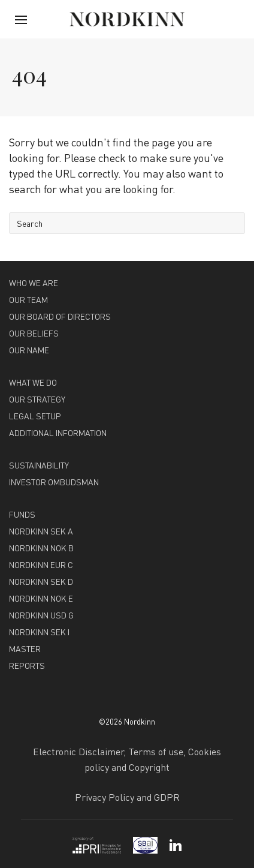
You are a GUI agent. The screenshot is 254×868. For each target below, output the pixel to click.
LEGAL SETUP (35, 416)
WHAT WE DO (33, 382)
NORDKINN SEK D (41, 581)
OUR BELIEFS (34, 333)
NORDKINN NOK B (41, 548)
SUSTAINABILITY (39, 465)
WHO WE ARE (34, 283)
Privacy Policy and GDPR (127, 797)
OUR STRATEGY (37, 399)
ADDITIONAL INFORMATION (58, 433)
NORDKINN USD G (41, 615)
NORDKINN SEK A (41, 531)
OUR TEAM (28, 299)
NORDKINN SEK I (39, 632)
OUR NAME (29, 350)
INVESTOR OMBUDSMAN (54, 482)
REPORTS (27, 665)
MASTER (25, 648)
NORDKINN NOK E (41, 598)
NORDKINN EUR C (41, 564)
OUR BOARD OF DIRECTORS (60, 316)
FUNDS (22, 514)
